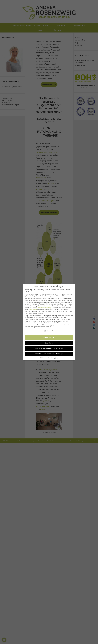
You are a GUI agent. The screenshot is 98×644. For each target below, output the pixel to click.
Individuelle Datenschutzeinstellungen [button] (49, 353)
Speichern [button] (49, 342)
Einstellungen (33, 308)
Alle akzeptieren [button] (49, 336)
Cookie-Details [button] (40, 357)
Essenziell (48, 330)
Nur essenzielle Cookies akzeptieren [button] (49, 347)
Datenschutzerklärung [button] (50, 357)
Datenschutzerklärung (44, 306)
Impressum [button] (59, 357)
